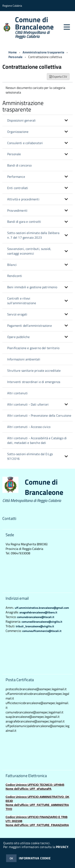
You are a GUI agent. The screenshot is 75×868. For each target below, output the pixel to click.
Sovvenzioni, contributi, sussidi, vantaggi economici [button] (29, 251)
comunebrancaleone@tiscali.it (36, 617)
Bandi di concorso (19, 165)
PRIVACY (62, 847)
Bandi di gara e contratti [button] (24, 222)
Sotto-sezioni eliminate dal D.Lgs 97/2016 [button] (30, 456)
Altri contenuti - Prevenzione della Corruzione (39, 415)
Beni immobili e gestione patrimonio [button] (32, 287)
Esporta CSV (58, 76)
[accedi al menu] (67, 27)
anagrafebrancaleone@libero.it (38, 612)
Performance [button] (16, 177)
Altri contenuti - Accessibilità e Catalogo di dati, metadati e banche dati (37, 440)
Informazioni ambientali (24, 359)
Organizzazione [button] (18, 132)
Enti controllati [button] (18, 188)
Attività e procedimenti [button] (23, 199)
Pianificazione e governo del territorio (33, 348)
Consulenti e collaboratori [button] (25, 143)
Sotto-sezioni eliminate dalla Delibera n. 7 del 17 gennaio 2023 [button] (33, 235)
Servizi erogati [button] (17, 314)
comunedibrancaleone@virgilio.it (42, 622)
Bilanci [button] (12, 265)
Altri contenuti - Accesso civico (29, 427)
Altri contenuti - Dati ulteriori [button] (28, 404)
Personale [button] (14, 154)
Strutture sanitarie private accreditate (34, 371)
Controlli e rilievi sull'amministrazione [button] (22, 301)
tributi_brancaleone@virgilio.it (35, 626)
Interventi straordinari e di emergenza (34, 382)
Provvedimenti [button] (17, 210)
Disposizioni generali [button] (21, 120)
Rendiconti (15, 276)
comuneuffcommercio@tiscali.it (42, 631)
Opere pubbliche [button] (18, 337)
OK (11, 858)
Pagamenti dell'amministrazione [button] (29, 326)
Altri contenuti (17, 393)
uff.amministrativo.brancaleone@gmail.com (42, 608)
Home (13, 52)
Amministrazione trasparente (43, 52)
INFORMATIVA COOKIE (35, 858)
